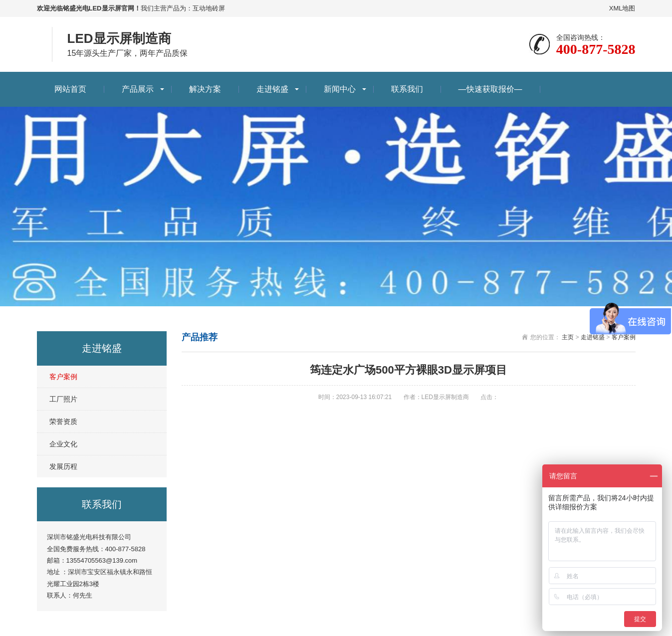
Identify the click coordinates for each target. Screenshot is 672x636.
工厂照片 (63, 399)
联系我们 (407, 89)
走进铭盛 (272, 89)
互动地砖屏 (209, 8)
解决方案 (205, 89)
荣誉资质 (63, 422)
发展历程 (63, 466)
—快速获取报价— (490, 89)
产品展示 (138, 89)
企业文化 (63, 444)
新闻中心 (340, 89)
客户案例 (63, 377)
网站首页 (70, 89)
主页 (568, 337)
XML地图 (622, 8)
